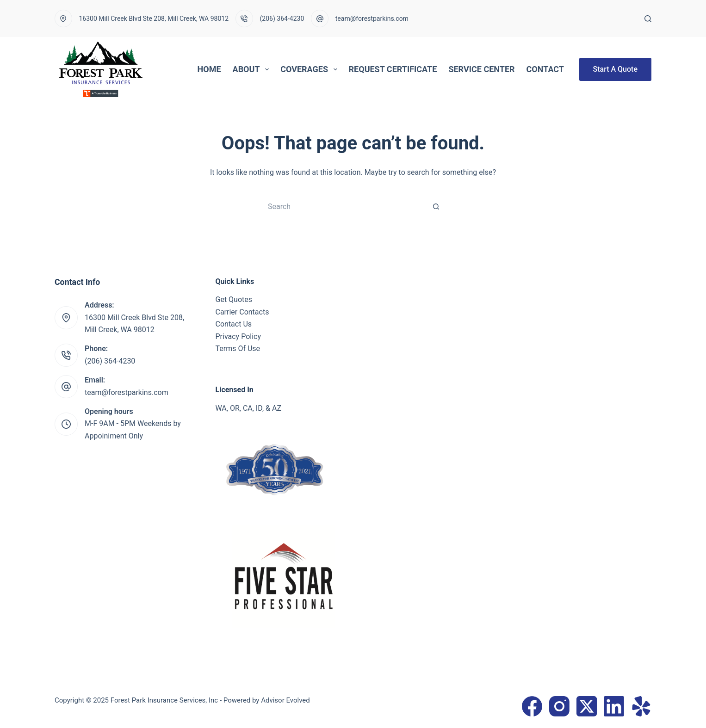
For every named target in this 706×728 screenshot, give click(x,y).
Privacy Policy (238, 336)
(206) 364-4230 (282, 19)
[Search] (648, 19)
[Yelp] (641, 706)
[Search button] (436, 206)
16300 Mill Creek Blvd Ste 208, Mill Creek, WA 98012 (154, 19)
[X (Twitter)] (587, 706)
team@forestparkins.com (372, 19)
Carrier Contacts (242, 312)
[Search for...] (344, 206)
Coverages (310, 69)
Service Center (481, 69)
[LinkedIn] (614, 706)
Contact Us (234, 324)
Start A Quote (615, 69)
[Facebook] (532, 706)
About (253, 69)
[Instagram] (559, 706)
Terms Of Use (238, 349)
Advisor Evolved (285, 700)
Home (209, 69)
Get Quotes (234, 299)
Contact (545, 69)
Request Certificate (393, 69)
